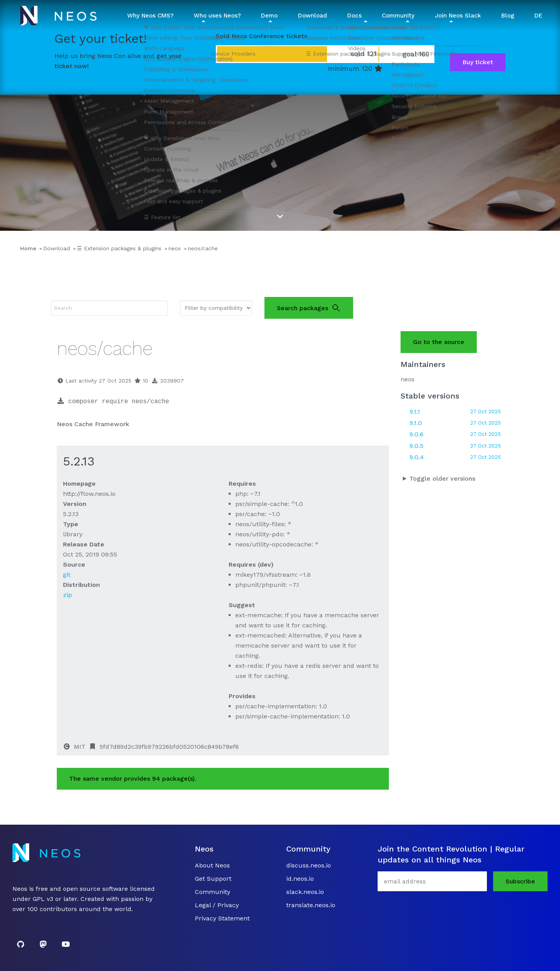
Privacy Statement (222, 918)
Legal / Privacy (217, 905)
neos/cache (203, 248)
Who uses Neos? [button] (217, 16)
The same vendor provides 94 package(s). (133, 779)
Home (28, 248)
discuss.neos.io (309, 865)
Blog (508, 16)
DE (538, 16)
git (67, 575)
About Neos (212, 865)
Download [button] (312, 16)
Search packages (309, 308)
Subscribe (520, 881)
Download (57, 248)
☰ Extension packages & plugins (119, 248)
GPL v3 (43, 899)
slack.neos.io (305, 892)
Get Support (213, 879)
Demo (269, 16)
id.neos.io (300, 879)
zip (67, 595)
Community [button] (398, 16)
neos (175, 248)
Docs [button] (354, 16)
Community (213, 892)
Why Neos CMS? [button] (150, 16)
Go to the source (439, 342)
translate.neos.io (311, 905)
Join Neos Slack (458, 16)
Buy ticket (478, 62)
